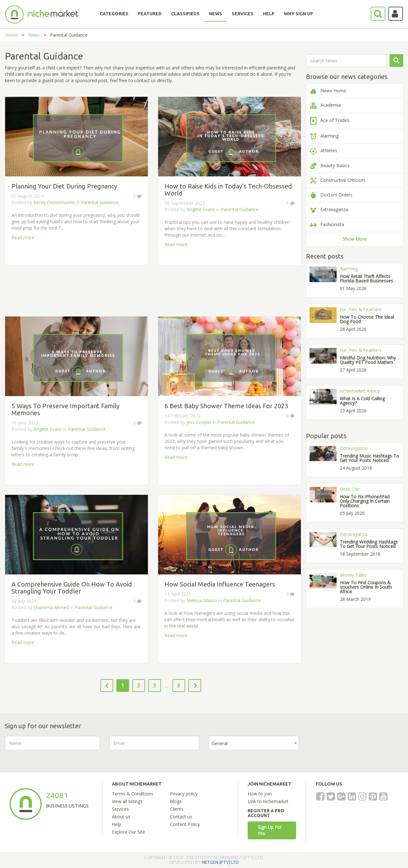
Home (11, 35)
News (34, 35)
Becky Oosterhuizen (54, 202)
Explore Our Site (128, 832)
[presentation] (357, 748)
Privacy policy (184, 794)
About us (121, 817)
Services (120, 809)
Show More (355, 239)
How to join (260, 794)
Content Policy (185, 824)
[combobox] (254, 743)
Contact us (181, 817)
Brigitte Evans (201, 209)
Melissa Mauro (202, 600)
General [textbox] (220, 743)
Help (117, 824)
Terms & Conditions (133, 794)
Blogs (176, 801)
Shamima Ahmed (51, 607)
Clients (177, 809)
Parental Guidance (100, 202)
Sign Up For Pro (270, 830)
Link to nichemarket (268, 801)
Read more (23, 237)
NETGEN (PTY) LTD (220, 862)
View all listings (127, 801)
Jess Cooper (199, 422)
